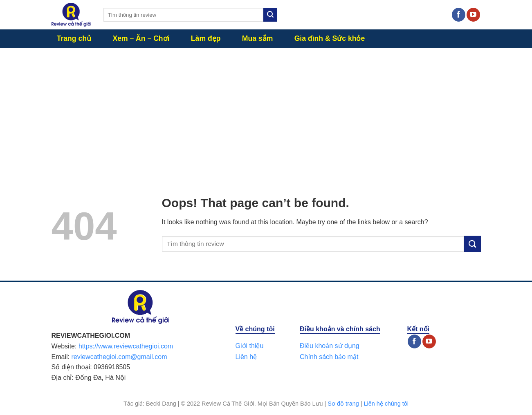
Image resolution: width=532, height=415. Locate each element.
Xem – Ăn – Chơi (141, 38)
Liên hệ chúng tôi (386, 404)
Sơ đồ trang (343, 404)
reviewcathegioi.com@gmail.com (119, 357)
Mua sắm (258, 38)
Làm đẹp (206, 38)
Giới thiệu (250, 346)
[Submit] (270, 15)
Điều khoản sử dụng (330, 346)
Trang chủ (74, 38)
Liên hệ (246, 357)
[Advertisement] (266, 109)
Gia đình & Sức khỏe (330, 38)
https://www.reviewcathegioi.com (126, 346)
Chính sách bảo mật (329, 357)
